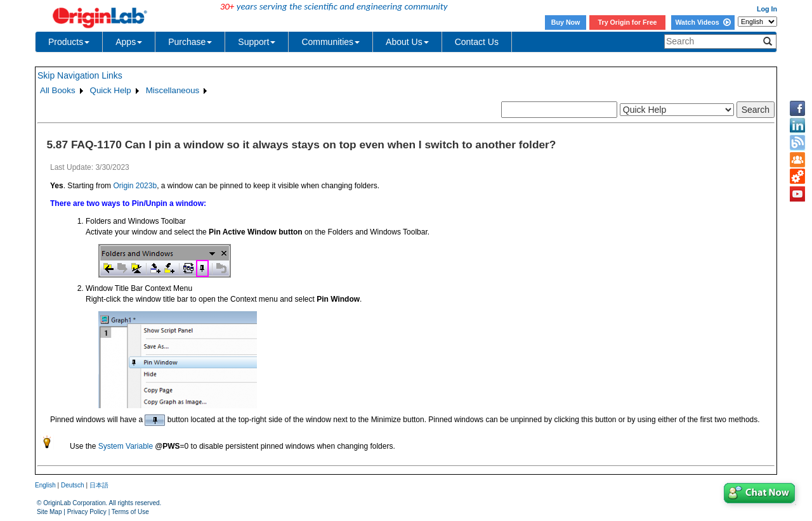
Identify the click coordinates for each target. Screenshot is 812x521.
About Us (407, 42)
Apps (129, 42)
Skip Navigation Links (80, 75)
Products (69, 42)
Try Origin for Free (628, 22)
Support (257, 42)
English (45, 485)
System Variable (126, 446)
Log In (767, 9)
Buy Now (566, 22)
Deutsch (73, 485)
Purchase (190, 42)
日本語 (99, 485)
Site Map (49, 512)
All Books (58, 90)
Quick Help (111, 90)
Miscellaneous (173, 90)
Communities (331, 42)
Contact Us (477, 42)
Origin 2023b (135, 186)
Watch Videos (703, 22)
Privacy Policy (87, 512)
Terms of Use (130, 512)
